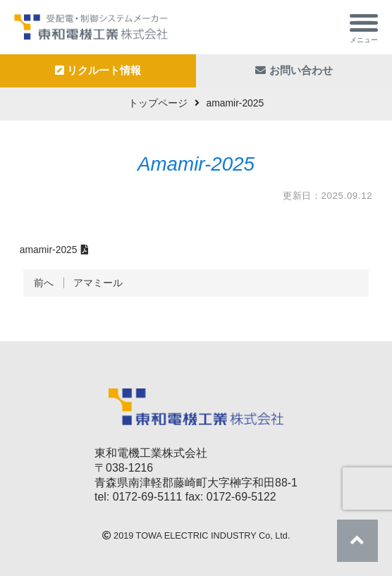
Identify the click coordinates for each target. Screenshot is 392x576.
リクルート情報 (98, 71)
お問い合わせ (294, 71)
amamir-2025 (49, 250)
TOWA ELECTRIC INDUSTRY (196, 536)
